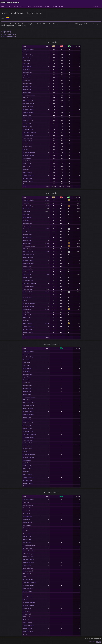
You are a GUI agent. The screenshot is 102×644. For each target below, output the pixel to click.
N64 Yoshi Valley (27, 127)
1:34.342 (47, 243)
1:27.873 (47, 275)
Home (2, 6)
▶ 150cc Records (6, 31)
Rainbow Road (27, 92)
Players (29, 6)
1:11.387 (47, 323)
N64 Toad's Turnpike (28, 104)
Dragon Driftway (27, 147)
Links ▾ (55, 6)
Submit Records (38, 6)
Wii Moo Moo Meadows (29, 95)
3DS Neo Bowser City (28, 175)
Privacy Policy (98, 641)
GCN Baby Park (27, 164)
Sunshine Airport (27, 72)
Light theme (99, 643)
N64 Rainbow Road (28, 138)
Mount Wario (26, 81)
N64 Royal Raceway (28, 112)
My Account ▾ (97, 6)
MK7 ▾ (16, 6)
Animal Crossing (27, 172)
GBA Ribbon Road (27, 178)
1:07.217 (47, 200)
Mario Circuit (26, 61)
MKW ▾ (22, 6)
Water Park (26, 52)
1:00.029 (47, 246)
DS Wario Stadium (28, 118)
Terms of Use (91, 641)
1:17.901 (47, 309)
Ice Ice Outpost (27, 158)
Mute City (25, 149)
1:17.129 (47, 252)
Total (24, 187)
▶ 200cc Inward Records (9, 36)
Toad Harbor (26, 63)
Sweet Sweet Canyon (28, 55)
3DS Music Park (27, 124)
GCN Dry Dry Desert (28, 106)
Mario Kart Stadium (28, 49)
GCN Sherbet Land (28, 121)
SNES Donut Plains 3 (28, 109)
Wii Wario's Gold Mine (29, 152)
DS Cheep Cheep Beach (29, 101)
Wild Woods (26, 170)
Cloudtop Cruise (27, 84)
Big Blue (25, 184)
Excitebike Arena (27, 144)
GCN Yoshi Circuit (27, 141)
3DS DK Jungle (27, 115)
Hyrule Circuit (26, 161)
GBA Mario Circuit (27, 98)
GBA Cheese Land (27, 167)
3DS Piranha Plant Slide (29, 132)
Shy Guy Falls (26, 69)
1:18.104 (47, 292)
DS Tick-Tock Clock (28, 129)
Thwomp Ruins (27, 58)
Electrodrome (26, 78)
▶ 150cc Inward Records (9, 35)
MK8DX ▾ (9, 6)
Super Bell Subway (28, 181)
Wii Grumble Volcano (28, 135)
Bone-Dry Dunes (27, 86)
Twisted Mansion (27, 66)
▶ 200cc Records (6, 33)
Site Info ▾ (47, 6)
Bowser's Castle (27, 89)
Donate (61, 6)
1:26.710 (47, 229)
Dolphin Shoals (27, 75)
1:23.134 (47, 206)
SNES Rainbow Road (28, 155)
